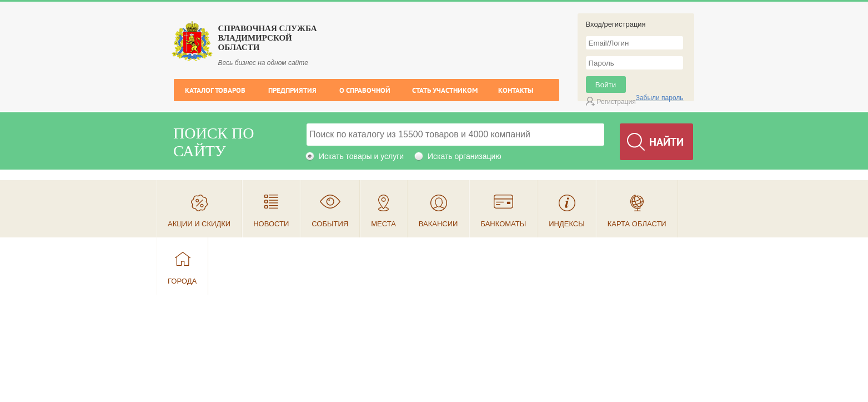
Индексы (567, 224)
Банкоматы (503, 224)
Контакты (516, 90)
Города (182, 281)
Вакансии (438, 224)
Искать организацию (465, 156)
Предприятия (292, 90)
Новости (271, 224)
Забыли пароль (660, 98)
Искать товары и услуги (361, 156)
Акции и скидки (199, 224)
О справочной (365, 90)
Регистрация (616, 102)
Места (383, 224)
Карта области (637, 224)
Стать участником (445, 90)
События (330, 224)
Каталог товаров (215, 90)
